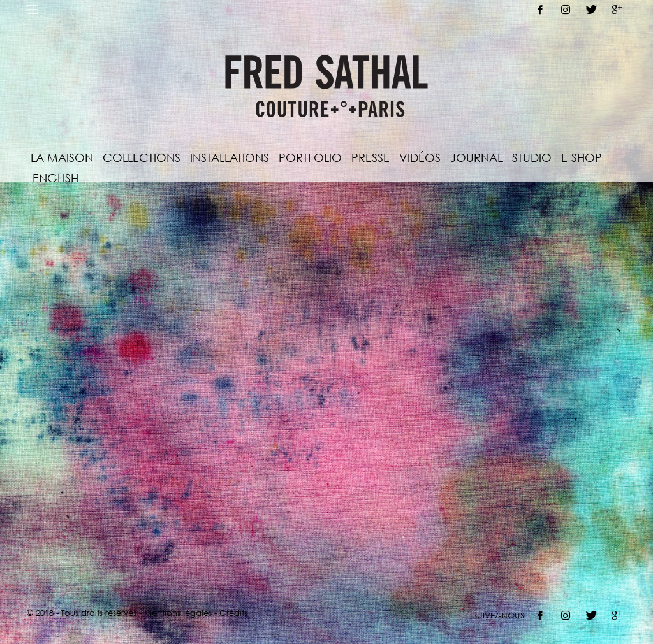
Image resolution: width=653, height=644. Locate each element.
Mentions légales (178, 613)
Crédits (233, 613)
